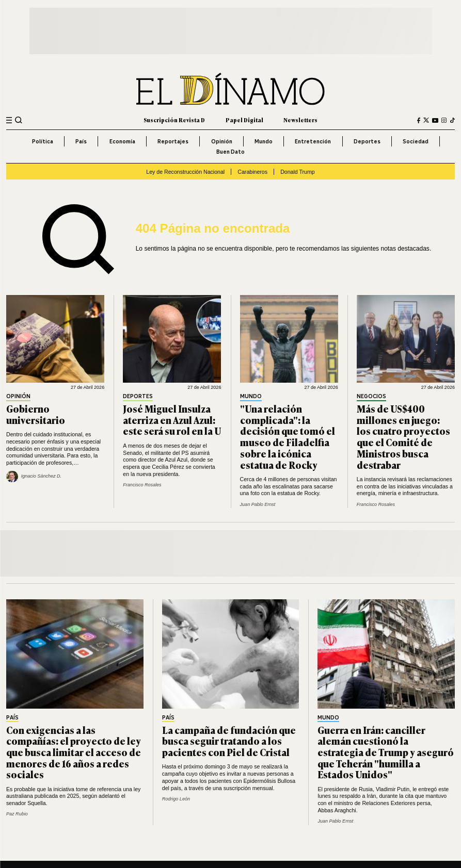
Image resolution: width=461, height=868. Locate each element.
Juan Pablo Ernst (258, 504)
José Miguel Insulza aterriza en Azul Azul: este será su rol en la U (172, 420)
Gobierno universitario (36, 414)
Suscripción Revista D (174, 120)
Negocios (371, 397)
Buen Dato (230, 152)
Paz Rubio (17, 814)
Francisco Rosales (142, 485)
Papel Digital (244, 120)
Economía (122, 141)
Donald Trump (298, 172)
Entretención (313, 141)
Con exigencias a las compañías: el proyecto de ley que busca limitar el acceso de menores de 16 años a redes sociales (74, 752)
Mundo (264, 141)
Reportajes (173, 141)
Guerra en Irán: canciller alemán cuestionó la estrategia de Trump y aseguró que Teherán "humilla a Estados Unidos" (386, 752)
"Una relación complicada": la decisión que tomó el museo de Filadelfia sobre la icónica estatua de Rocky (288, 436)
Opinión (222, 141)
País (81, 141)
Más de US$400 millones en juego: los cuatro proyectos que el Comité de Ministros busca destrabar (403, 436)
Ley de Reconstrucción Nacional (185, 172)
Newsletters (300, 120)
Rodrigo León (176, 799)
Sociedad (416, 141)
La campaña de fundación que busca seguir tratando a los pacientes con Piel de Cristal (229, 741)
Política (43, 141)
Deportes (367, 141)
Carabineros (252, 172)
